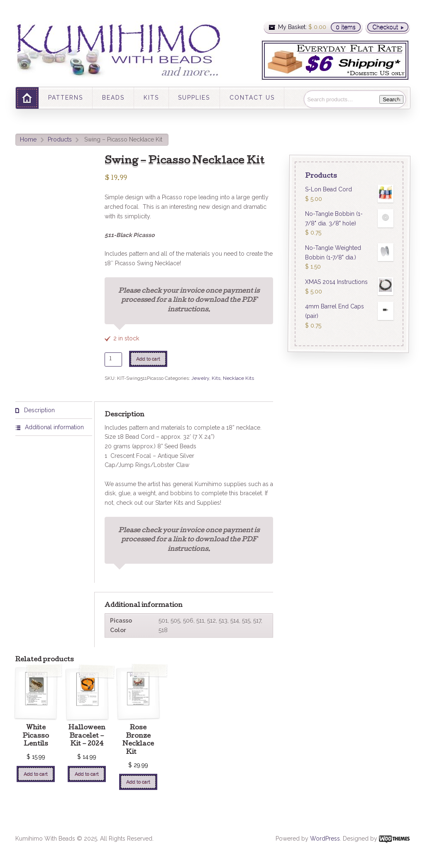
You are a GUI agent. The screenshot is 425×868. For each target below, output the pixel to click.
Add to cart (148, 359)
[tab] (54, 410)
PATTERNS (66, 98)
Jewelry (200, 378)
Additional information (54, 427)
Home (28, 139)
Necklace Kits (238, 378)
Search (391, 99)
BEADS (113, 98)
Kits (216, 378)
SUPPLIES (194, 98)
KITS (151, 98)
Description (39, 410)
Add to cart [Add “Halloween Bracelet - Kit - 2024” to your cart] (87, 774)
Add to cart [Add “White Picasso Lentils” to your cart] (36, 774)
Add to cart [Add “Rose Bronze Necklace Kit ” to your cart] (138, 782)
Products (60, 139)
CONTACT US (252, 98)
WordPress (325, 839)
